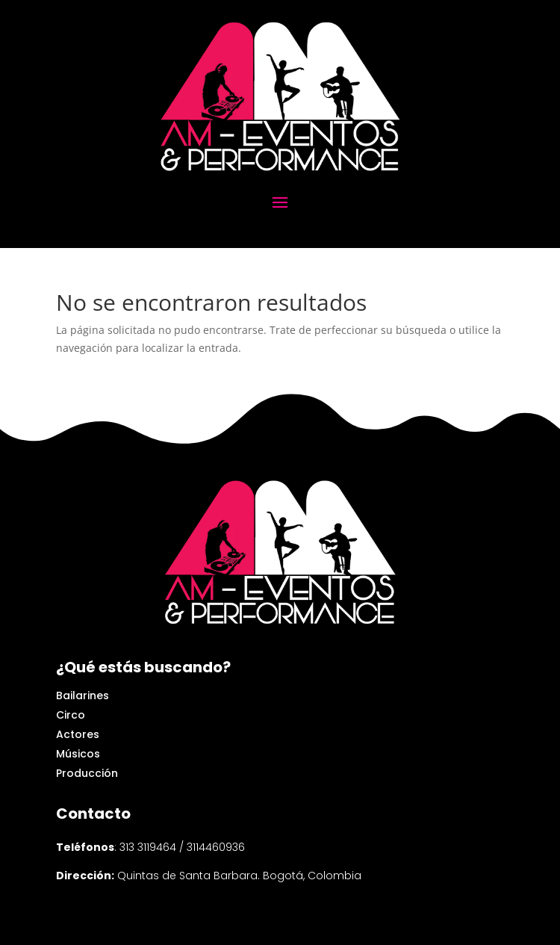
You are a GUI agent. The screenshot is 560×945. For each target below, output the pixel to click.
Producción (87, 773)
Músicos (78, 754)
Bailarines (83, 695)
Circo (71, 715)
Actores (78, 734)
